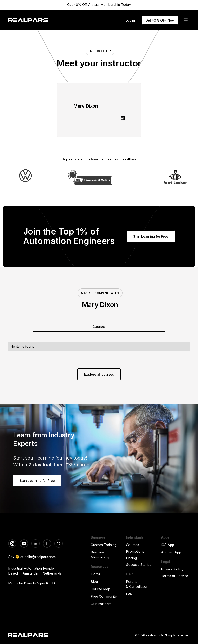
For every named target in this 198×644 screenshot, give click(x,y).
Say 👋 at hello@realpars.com (32, 557)
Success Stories (139, 565)
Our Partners (101, 604)
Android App (171, 552)
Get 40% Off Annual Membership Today (99, 5)
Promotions (135, 551)
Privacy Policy (172, 569)
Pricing (131, 558)
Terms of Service (175, 576)
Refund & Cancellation (137, 584)
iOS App (168, 545)
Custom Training (104, 545)
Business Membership (101, 555)
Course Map (100, 589)
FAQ (129, 594)
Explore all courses (99, 374)
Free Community (104, 596)
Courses (133, 545)
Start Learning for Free (151, 236)
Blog (94, 582)
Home (95, 574)
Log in (130, 20)
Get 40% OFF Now (160, 20)
